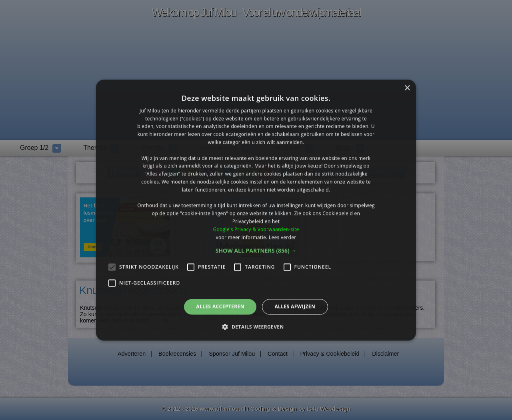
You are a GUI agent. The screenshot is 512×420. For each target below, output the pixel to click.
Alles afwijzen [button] (295, 307)
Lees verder (283, 237)
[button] (256, 251)
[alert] (256, 210)
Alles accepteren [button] (220, 307)
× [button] (407, 88)
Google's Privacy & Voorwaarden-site (256, 229)
